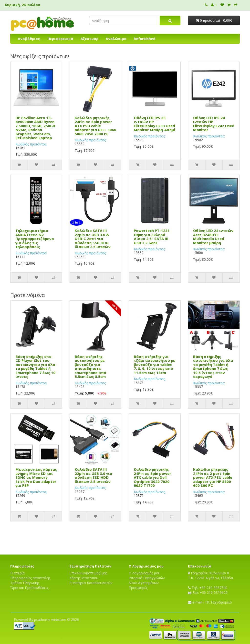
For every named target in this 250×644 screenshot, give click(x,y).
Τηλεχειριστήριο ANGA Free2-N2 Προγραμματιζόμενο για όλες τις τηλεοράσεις (35, 239)
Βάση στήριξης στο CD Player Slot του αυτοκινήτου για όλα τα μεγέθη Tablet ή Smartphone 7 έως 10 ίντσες (35, 367)
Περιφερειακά (60, 39)
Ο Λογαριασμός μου (145, 573)
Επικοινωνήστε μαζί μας (88, 573)
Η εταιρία (17, 573)
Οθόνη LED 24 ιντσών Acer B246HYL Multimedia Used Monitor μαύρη (213, 237)
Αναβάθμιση (29, 39)
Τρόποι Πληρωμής (25, 583)
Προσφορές (138, 588)
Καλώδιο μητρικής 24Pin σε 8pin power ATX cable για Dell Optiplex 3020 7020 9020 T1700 (152, 477)
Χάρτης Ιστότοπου (84, 578)
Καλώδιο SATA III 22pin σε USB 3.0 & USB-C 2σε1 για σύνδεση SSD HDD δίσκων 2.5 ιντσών (93, 239)
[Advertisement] (125, 537)
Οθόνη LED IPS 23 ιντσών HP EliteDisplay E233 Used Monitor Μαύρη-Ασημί (155, 124)
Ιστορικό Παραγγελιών (147, 578)
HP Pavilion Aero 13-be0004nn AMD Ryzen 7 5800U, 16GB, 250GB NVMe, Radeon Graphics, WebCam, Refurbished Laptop (35, 128)
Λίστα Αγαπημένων (144, 583)
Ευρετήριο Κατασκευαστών (91, 583)
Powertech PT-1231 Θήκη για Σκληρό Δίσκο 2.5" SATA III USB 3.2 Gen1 (152, 237)
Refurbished (145, 39)
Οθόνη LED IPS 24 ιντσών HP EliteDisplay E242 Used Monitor (214, 124)
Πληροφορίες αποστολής (30, 578)
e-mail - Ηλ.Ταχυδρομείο (210, 602)
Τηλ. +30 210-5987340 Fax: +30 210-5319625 (208, 590)
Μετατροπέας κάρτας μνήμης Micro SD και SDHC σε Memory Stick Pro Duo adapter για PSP (36, 477)
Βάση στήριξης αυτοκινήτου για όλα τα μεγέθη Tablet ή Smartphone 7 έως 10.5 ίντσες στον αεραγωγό (213, 367)
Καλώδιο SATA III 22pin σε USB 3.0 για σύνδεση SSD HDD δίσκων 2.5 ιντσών (93, 475)
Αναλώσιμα (116, 39)
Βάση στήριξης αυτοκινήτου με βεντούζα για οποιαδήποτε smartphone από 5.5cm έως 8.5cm (90, 367)
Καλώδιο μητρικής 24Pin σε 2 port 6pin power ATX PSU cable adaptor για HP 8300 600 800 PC (213, 477)
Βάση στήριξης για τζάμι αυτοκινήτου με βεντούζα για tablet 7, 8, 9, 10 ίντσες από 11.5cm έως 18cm (155, 365)
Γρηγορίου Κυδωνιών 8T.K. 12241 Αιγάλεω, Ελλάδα (210, 575)
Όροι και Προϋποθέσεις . (30, 588)
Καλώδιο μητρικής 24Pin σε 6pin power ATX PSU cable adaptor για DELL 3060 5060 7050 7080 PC (95, 126)
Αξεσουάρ (89, 39)
